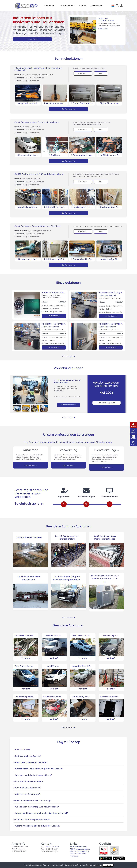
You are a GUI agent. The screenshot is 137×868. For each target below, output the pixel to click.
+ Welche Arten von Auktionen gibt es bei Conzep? (38, 769)
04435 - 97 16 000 (53, 847)
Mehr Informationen (68, 405)
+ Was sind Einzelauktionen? (27, 788)
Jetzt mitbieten (54, 316)
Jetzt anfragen (32, 39)
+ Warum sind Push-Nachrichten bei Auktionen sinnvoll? (41, 813)
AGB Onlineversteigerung (79, 851)
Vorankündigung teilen (107, 403)
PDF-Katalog (83, 73)
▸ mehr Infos (103, 28)
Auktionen (49, 6)
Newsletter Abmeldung (78, 847)
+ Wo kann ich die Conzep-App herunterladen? (36, 807)
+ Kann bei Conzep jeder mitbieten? (31, 762)
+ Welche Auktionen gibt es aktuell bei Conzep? (37, 826)
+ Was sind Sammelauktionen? (28, 782)
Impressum (74, 856)
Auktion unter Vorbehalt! (107, 295)
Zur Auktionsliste (69, 109)
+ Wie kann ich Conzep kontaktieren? (32, 820)
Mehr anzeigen (68, 356)
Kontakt (83, 6)
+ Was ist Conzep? (22, 750)
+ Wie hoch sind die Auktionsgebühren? (33, 775)
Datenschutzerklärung (78, 854)
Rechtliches (96, 6)
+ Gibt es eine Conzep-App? (27, 794)
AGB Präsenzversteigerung (80, 849)
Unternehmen (67, 6)
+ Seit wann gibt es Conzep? (27, 756)
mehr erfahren (30, 465)
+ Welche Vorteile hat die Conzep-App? (32, 801)
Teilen (101, 73)
